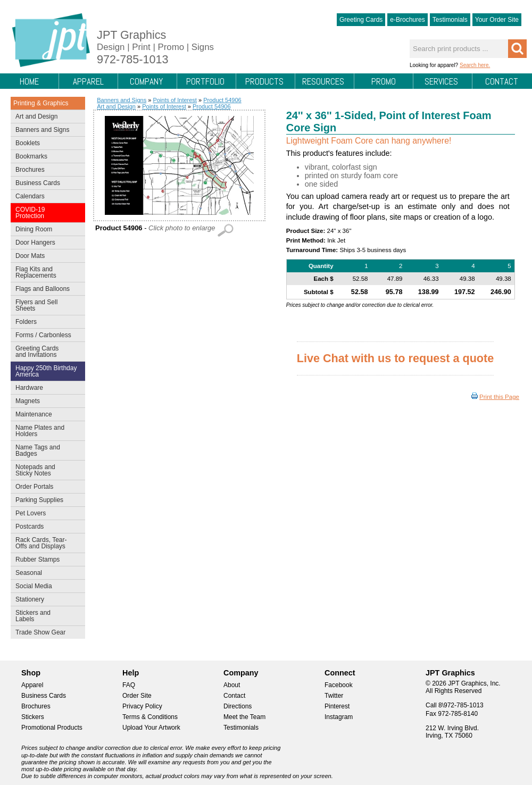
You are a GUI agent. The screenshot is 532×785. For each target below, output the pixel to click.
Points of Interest (175, 100)
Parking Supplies (45, 501)
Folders (45, 323)
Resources (323, 81)
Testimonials (450, 20)
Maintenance (45, 415)
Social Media (45, 587)
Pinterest (337, 706)
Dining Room (45, 230)
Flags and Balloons (45, 290)
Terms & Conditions (150, 717)
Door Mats (45, 257)
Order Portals (34, 487)
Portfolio (205, 81)
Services (441, 81)
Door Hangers (45, 244)
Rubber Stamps (38, 559)
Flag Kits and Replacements (45, 272)
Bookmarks (31, 156)
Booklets (28, 143)
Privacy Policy (142, 706)
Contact (502, 81)
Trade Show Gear (45, 633)
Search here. (475, 65)
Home (29, 81)
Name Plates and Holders (40, 431)
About (232, 685)
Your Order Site (497, 20)
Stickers (33, 717)
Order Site (137, 696)
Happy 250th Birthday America (46, 371)
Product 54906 (222, 100)
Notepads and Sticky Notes (45, 470)
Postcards (45, 528)
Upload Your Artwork (151, 728)
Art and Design (45, 118)
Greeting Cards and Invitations (45, 352)
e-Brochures (407, 20)
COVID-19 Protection (45, 213)
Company (146, 81)
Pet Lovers (45, 514)
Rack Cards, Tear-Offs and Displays (45, 543)
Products (264, 81)
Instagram (339, 717)
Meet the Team (244, 717)
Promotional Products (52, 728)
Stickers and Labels (45, 616)
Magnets (28, 401)
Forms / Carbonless (43, 335)
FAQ (129, 685)
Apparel (88, 81)
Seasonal (45, 574)
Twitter (334, 696)
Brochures (45, 171)
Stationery (45, 600)
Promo (384, 81)
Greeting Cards (361, 20)
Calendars (30, 196)
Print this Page (499, 397)
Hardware (29, 388)
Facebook (339, 685)
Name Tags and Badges (45, 450)
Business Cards (45, 184)
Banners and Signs (45, 131)
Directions (238, 706)
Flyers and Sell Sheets (45, 305)
